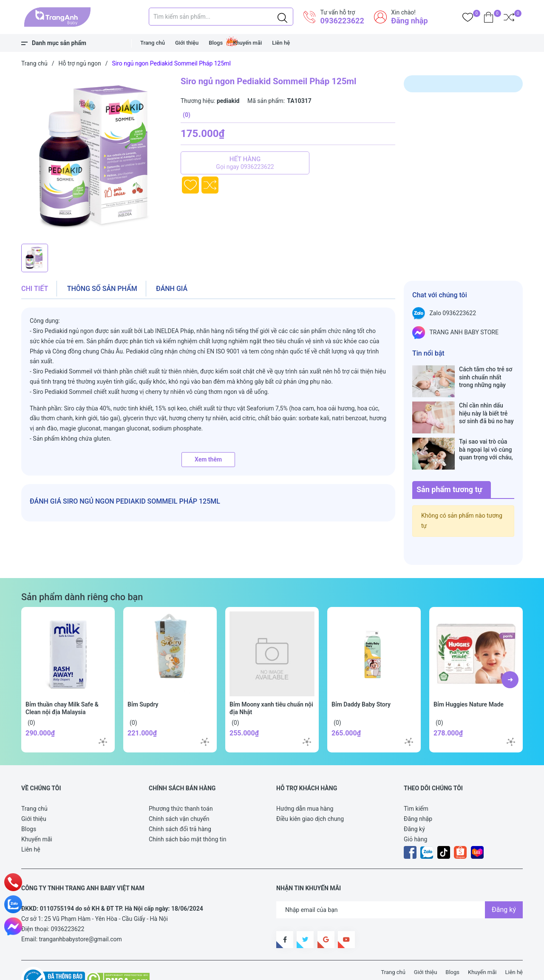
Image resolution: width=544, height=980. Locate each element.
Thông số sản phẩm (102, 289)
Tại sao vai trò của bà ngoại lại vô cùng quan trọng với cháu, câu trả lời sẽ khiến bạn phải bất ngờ (486, 432)
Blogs (216, 43)
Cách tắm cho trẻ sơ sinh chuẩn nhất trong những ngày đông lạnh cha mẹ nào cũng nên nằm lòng (486, 377)
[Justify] (282, 17)
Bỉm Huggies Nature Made (469, 678)
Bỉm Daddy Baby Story (361, 678)
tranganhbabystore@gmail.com (81, 912)
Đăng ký (414, 802)
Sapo (178, 969)
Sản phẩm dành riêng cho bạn (82, 570)
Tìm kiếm (416, 782)
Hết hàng (245, 163)
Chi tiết (35, 289)
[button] (510, 653)
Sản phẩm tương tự (449, 463)
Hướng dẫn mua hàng (305, 782)
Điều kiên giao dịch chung (310, 792)
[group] (97, 157)
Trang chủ (153, 43)
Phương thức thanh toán (181, 782)
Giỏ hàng (415, 812)
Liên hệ (281, 43)
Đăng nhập (409, 21)
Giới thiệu (187, 43)
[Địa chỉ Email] (399, 883)
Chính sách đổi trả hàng (180, 802)
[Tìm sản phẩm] (221, 17)
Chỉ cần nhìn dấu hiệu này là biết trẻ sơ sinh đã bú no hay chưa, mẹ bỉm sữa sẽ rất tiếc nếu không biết (487, 404)
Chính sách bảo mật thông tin (188, 812)
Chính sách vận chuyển (179, 792)
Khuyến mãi (247, 43)
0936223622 (342, 21)
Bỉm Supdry (143, 678)
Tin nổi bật (428, 353)
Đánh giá (172, 289)
